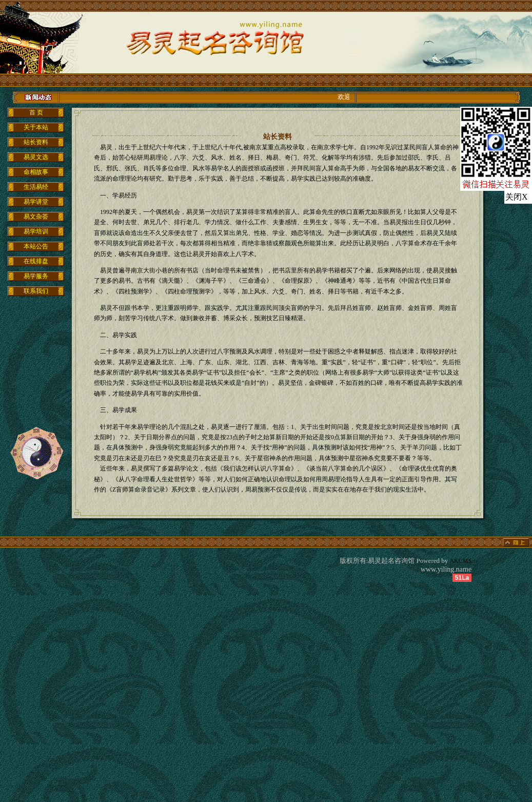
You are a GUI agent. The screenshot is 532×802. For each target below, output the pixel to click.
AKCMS (461, 561)
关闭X (517, 197)
